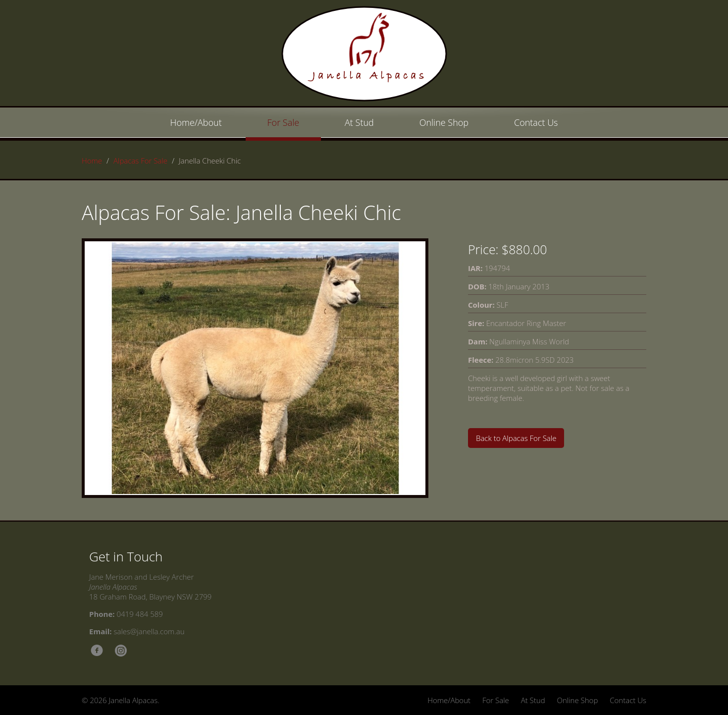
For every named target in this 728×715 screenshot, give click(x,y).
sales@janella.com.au (149, 631)
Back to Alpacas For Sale (516, 438)
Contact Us (536, 122)
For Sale (284, 122)
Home (92, 161)
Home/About (196, 122)
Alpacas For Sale (140, 161)
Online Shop (444, 122)
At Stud (359, 122)
